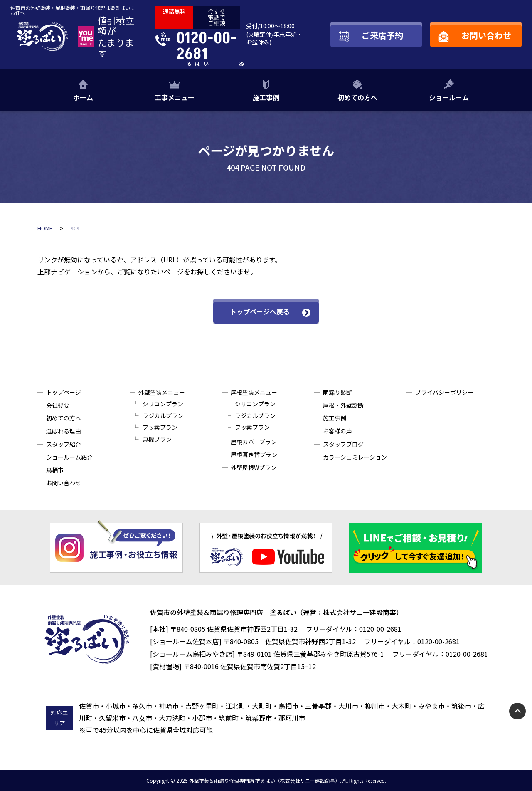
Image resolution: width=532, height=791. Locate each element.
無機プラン (157, 439)
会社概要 (58, 405)
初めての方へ (357, 97)
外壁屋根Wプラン (254, 467)
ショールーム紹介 (69, 457)
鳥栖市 (55, 470)
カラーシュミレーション (355, 457)
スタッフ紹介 (64, 444)
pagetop (517, 711)
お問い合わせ (64, 483)
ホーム (83, 97)
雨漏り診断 (337, 392)
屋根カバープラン (254, 442)
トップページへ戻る (260, 311)
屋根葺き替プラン (254, 455)
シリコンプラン (163, 404)
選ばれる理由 (64, 431)
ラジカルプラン (163, 415)
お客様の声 (337, 431)
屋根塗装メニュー (254, 392)
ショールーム (449, 97)
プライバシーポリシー (444, 392)
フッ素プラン (160, 427)
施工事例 (266, 97)
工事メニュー (175, 97)
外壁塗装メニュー (162, 392)
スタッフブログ (343, 444)
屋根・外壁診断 (343, 405)
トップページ (64, 392)
